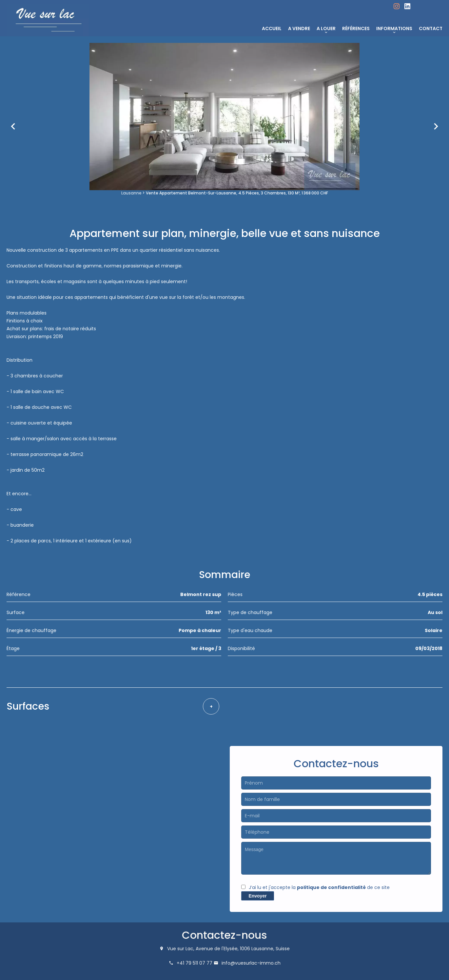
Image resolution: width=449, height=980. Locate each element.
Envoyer (257, 896)
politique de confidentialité (331, 887)
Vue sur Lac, (181, 949)
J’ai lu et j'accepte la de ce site (319, 887)
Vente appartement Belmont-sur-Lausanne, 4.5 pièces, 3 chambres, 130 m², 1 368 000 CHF (237, 193)
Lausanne (131, 193)
